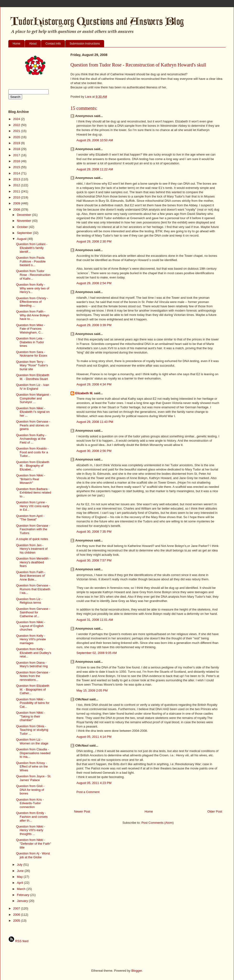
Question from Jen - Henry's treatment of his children (32, 549)
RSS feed (18, 941)
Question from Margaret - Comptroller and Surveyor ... (33, 398)
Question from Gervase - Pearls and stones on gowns (33, 425)
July (20, 865)
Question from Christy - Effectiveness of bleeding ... (32, 302)
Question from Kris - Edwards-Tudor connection (30, 803)
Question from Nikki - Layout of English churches (30, 626)
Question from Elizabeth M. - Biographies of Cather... (33, 689)
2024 (17, 119)
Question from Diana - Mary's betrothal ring (32, 664)
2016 (17, 161)
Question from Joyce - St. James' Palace (34, 778)
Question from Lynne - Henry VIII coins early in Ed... (33, 506)
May (20, 877)
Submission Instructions (85, 44)
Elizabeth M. (84, 393)
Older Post (215, 811)
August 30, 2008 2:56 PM (94, 451)
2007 (17, 908)
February (24, 895)
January (23, 901)
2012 (17, 185)
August (22, 239)
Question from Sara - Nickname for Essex (32, 354)
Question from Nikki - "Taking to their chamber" (30, 716)
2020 (17, 137)
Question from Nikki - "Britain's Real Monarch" (30, 479)
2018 (17, 149)
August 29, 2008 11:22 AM (95, 169)
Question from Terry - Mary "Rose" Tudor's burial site (32, 365)
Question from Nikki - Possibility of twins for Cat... (33, 703)
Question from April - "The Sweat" (30, 518)
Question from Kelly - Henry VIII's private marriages (31, 639)
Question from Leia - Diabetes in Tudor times (30, 342)
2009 (17, 203)
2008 (17, 210)
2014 (17, 173)
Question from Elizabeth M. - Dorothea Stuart (33, 377)
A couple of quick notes (32, 539)
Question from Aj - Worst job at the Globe (33, 855)
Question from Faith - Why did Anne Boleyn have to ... (33, 315)
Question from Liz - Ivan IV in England (32, 387)
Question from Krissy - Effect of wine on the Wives (32, 767)
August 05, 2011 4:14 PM (94, 737)
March (22, 889)
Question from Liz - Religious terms (29, 601)
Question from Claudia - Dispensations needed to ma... (33, 753)
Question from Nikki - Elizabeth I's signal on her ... (33, 412)
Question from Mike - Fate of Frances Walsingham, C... (30, 329)
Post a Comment (88, 792)
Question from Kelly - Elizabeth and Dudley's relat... (34, 653)
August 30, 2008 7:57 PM (94, 560)
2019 (17, 143)
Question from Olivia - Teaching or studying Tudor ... (32, 730)
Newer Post (82, 811)
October (23, 227)
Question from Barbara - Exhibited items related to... (34, 493)
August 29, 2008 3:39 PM (94, 325)
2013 (17, 179)
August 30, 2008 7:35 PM (94, 532)
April (21, 883)
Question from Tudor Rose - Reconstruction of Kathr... (33, 275)
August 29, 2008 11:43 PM (95, 422)
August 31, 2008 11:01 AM (95, 620)
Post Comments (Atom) (157, 823)
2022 (17, 125)
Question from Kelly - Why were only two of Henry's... (33, 288)
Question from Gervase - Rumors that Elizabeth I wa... (33, 589)
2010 (17, 197)
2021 (17, 131)
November (25, 221)
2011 (17, 191)
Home (16, 44)
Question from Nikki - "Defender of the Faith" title (33, 844)
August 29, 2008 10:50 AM (95, 140)
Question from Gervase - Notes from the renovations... (33, 676)
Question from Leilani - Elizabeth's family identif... (32, 248)
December (25, 215)
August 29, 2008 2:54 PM (94, 283)
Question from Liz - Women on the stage (32, 741)
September (25, 233)
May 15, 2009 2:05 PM (92, 690)
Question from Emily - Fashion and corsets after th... (32, 817)
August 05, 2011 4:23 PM (94, 783)
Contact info (53, 44)
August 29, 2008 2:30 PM (94, 241)
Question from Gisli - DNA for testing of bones (30, 790)
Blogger (137, 971)
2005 (17, 921)
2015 (17, 167)
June (21, 871)
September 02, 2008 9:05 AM (97, 653)
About (33, 44)
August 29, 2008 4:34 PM (94, 384)
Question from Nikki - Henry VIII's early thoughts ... (30, 830)
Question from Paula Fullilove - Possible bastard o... (31, 261)
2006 (17, 915)
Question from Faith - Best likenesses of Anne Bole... (31, 576)
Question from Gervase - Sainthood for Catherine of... (33, 612)
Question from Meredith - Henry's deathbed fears (33, 562)
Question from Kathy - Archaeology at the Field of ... (31, 439)
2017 (17, 155)
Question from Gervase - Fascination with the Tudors (33, 529)
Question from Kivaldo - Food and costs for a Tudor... (32, 452)
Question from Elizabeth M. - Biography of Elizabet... (33, 466)
